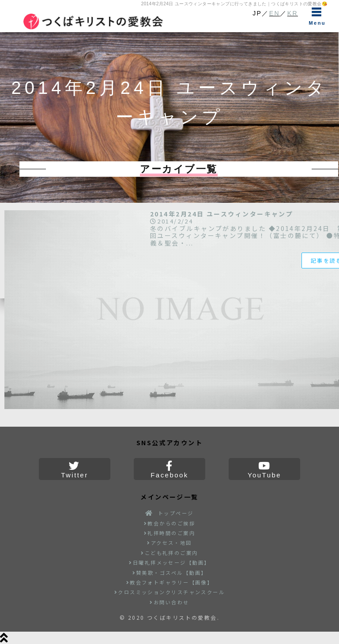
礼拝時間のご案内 (169, 533)
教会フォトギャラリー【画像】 (170, 582)
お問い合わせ (169, 602)
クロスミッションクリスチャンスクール (170, 592)
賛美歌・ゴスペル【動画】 (170, 573)
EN (275, 13)
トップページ (169, 513)
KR (293, 13)
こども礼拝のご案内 (169, 553)
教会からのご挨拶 (169, 523)
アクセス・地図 (169, 543)
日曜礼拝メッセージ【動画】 (169, 562)
